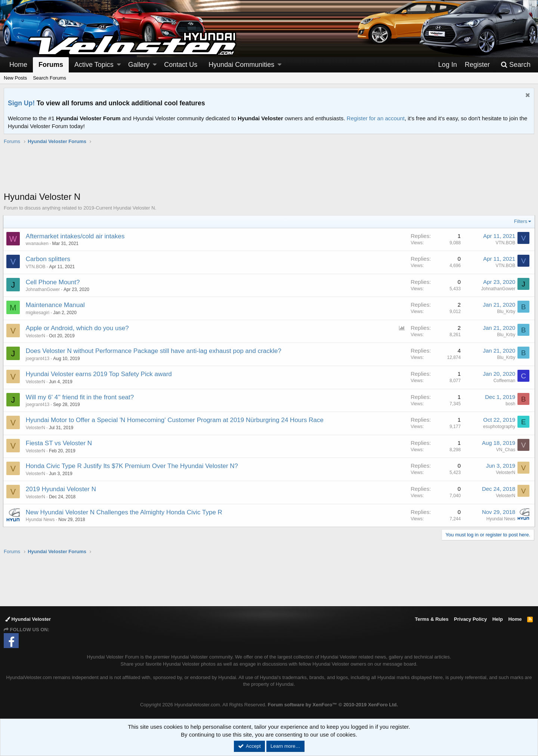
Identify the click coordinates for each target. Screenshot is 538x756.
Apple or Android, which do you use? (78, 328)
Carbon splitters (49, 259)
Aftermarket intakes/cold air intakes (76, 236)
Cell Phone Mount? (54, 282)
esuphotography (498, 427)
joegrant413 (38, 359)
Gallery (139, 65)
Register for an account (376, 118)
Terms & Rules (432, 619)
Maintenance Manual (56, 305)
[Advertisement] (269, 172)
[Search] (516, 65)
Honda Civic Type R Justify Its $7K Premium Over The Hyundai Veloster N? (133, 466)
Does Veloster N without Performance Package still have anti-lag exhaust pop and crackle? (154, 351)
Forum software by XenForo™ (333, 705)
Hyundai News (41, 520)
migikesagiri (38, 313)
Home (18, 65)
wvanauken (38, 244)
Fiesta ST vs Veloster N (60, 443)
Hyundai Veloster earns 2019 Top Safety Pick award (100, 374)
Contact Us (181, 65)
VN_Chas (505, 450)
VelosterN (505, 472)
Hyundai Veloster (28, 619)
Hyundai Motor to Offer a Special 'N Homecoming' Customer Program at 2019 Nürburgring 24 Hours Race (175, 420)
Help (498, 619)
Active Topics (94, 65)
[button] (119, 65)
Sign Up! (21, 103)
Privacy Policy (470, 619)
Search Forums (50, 78)
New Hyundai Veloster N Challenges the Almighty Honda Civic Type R (125, 512)
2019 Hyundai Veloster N (62, 489)
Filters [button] (520, 221)
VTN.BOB (505, 243)
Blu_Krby (505, 312)
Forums (51, 65)
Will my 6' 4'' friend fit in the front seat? (81, 397)
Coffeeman (504, 381)
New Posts (15, 78)
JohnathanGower (44, 289)
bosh (510, 404)
